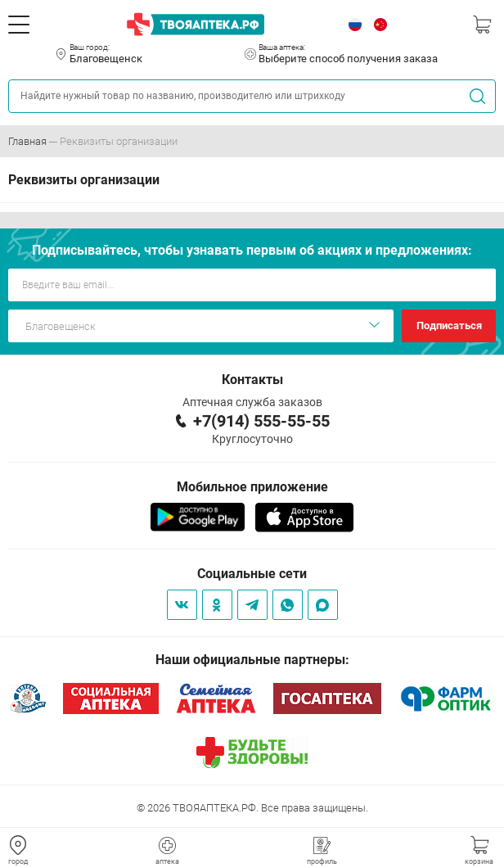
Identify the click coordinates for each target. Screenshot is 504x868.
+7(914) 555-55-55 (261, 421)
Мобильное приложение (252, 487)
